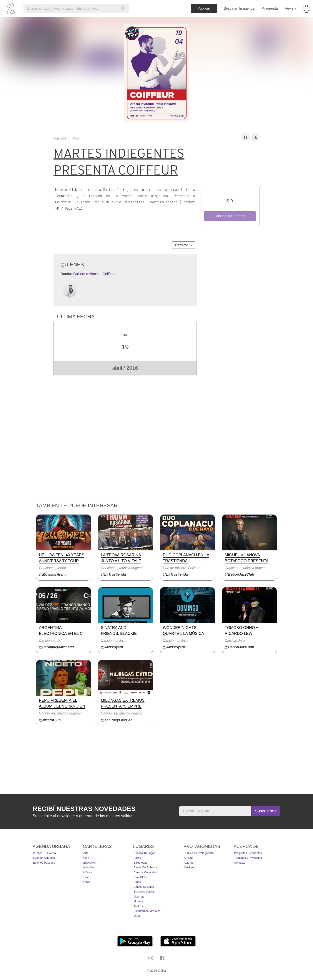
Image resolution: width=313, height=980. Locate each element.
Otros (87, 882)
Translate (183, 245)
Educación (90, 863)
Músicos (189, 867)
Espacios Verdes (144, 892)
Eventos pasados (44, 863)
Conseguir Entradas (230, 216)
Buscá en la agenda (239, 8)
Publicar (204, 8)
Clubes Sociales (144, 887)
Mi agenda (270, 8)
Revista (291, 8)
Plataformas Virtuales (147, 911)
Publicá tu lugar (144, 853)
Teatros (138, 906)
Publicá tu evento (44, 853)
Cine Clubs (140, 877)
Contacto (240, 863)
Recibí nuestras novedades (84, 809)
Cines (137, 882)
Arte (86, 853)
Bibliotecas (140, 863)
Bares (137, 858)
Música (88, 872)
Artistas (189, 858)
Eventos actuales (44, 858)
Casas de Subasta (145, 867)
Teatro (87, 877)
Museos (138, 901)
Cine (86, 858)
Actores (189, 863)
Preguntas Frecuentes (248, 853)
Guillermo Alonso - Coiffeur (94, 274)
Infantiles (89, 867)
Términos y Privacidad (248, 858)
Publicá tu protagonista (199, 853)
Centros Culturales (145, 872)
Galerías (139, 897)
